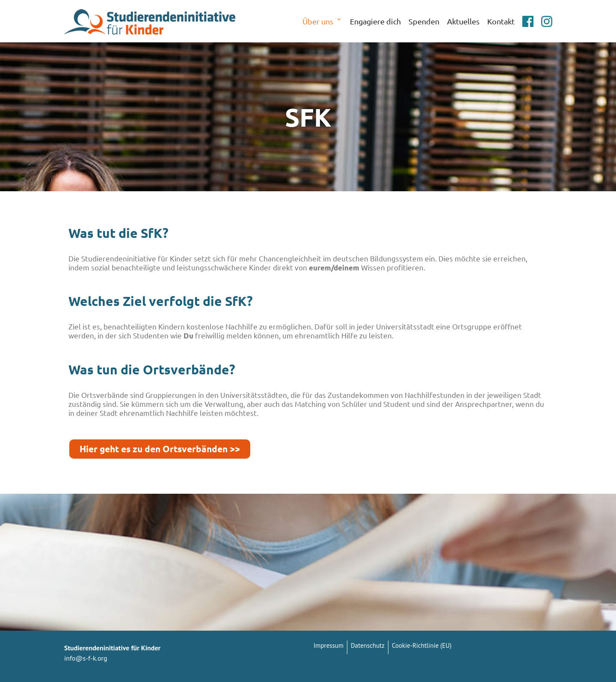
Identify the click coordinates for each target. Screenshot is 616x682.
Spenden (424, 21)
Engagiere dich (375, 21)
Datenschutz (368, 645)
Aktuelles (463, 21)
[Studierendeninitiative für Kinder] (150, 21)
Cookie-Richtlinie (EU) (422, 645)
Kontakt (501, 21)
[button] (339, 21)
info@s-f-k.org (86, 658)
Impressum (329, 645)
